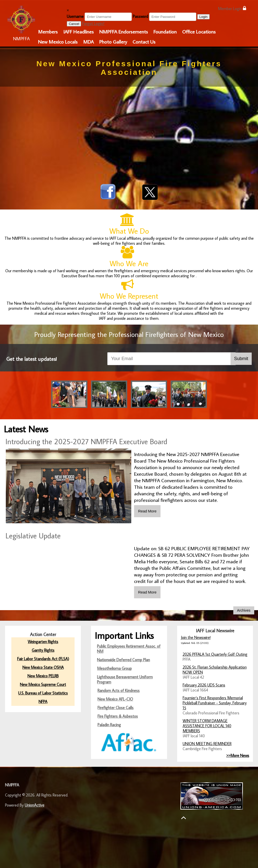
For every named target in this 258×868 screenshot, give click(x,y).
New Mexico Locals (58, 42)
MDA (88, 42)
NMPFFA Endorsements (124, 31)
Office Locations (199, 31)
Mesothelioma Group (114, 668)
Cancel (74, 24)
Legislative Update (33, 536)
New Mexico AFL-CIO (115, 699)
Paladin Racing (109, 724)
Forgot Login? (93, 23)
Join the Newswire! (196, 637)
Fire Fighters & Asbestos (118, 716)
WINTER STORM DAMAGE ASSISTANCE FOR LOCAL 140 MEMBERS (207, 725)
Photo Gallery (113, 42)
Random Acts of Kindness (119, 690)
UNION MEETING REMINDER (207, 743)
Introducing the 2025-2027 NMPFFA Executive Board (86, 441)
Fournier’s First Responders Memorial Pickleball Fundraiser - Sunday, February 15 (215, 702)
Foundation (165, 31)
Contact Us (144, 42)
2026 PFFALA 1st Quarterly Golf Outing (215, 654)
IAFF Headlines (78, 31)
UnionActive (35, 805)
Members (48, 31)
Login (203, 17)
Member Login (232, 8)
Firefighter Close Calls (116, 707)
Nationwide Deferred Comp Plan (123, 659)
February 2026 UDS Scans (204, 684)
